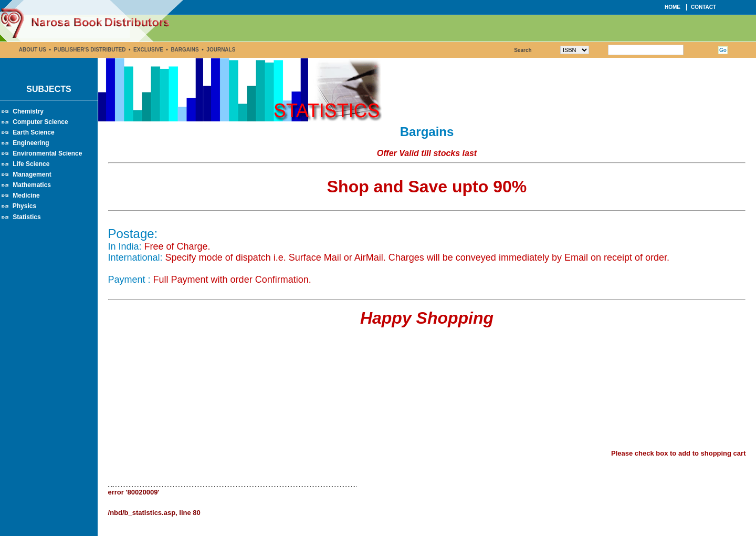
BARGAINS (185, 50)
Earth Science (33, 132)
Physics (24, 206)
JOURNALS (221, 50)
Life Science (31, 164)
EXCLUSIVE (148, 50)
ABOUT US (33, 50)
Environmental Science (47, 153)
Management (32, 174)
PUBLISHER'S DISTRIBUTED (90, 50)
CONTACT (703, 7)
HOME (673, 7)
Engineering (31, 143)
